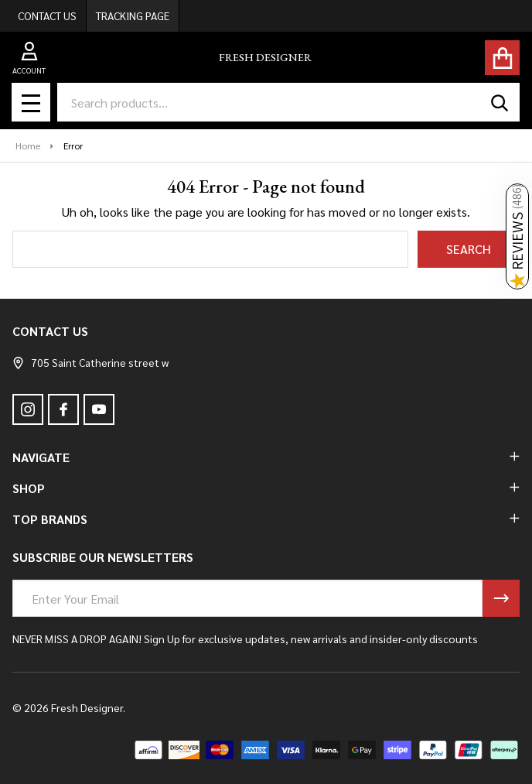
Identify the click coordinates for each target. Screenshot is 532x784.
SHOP (266, 488)
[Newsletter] (501, 598)
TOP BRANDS (266, 519)
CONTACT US (47, 15)
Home (28, 146)
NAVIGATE (266, 457)
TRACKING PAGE (133, 15)
